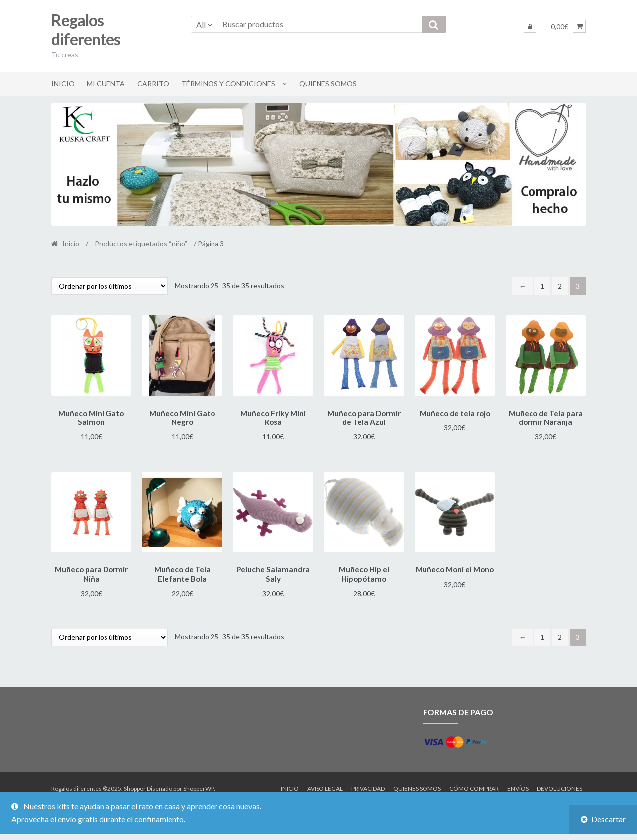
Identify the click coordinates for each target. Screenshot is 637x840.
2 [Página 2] (560, 286)
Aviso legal (325, 786)
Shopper (135, 786)
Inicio (63, 83)
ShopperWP (199, 786)
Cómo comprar (474, 786)
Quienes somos (328, 83)
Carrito (153, 83)
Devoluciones (560, 786)
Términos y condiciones (228, 83)
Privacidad (368, 786)
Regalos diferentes (86, 30)
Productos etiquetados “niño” (141, 244)
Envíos (518, 786)
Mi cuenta (106, 83)
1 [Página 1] (542, 286)
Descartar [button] (608, 819)
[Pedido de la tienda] (109, 286)
